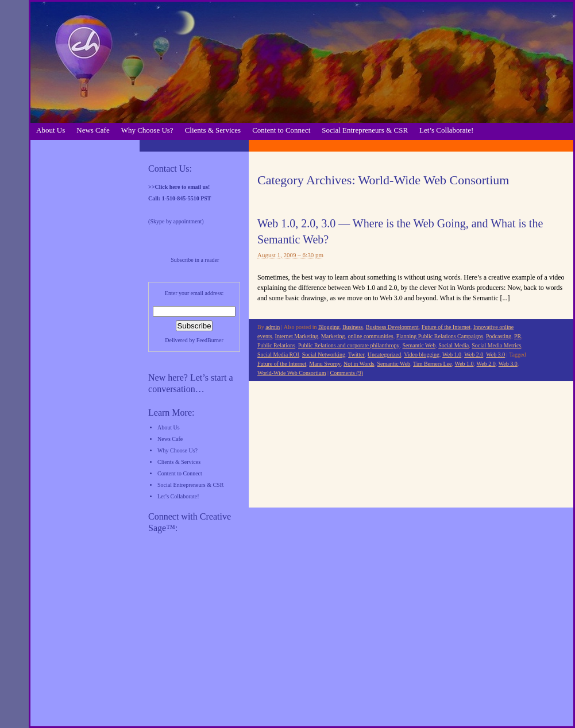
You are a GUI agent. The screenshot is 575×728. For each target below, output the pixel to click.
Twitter (356, 355)
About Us (51, 130)
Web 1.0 (452, 355)
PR (518, 336)
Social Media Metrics (496, 345)
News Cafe (93, 130)
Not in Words (359, 364)
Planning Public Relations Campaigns (440, 336)
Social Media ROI (278, 355)
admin (273, 327)
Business (353, 327)
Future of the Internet (446, 327)
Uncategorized (384, 355)
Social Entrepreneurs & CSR (365, 130)
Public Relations (276, 345)
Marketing (333, 336)
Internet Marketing (297, 336)
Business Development (392, 327)
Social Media (454, 345)
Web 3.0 (495, 355)
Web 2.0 (474, 355)
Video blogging (422, 355)
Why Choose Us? (147, 130)
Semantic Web (419, 345)
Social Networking (324, 355)
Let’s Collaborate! (446, 130)
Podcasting (499, 336)
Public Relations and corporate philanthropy (349, 345)
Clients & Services (213, 130)
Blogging (329, 327)
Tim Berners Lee (432, 364)
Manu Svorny (325, 364)
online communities (371, 336)
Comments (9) (347, 373)
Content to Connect (281, 130)
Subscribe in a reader (195, 260)
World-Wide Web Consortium (292, 373)
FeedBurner (210, 340)
